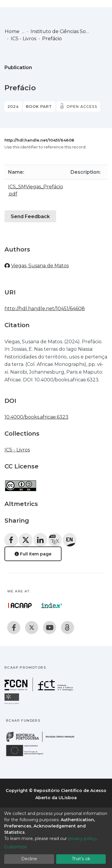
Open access (82, 107)
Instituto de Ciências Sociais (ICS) (60, 31)
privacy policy (82, 839)
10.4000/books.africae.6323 (36, 417)
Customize (16, 847)
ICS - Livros (23, 39)
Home (12, 31)
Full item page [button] (33, 554)
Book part (39, 107)
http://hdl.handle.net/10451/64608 (39, 140)
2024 (13, 107)
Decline (29, 859)
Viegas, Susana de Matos (40, 266)
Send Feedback (30, 216)
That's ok (81, 859)
